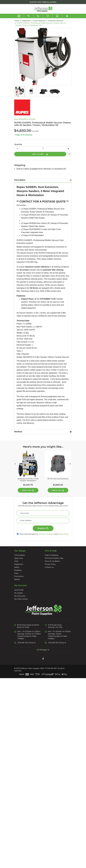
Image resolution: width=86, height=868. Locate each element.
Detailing (18, 570)
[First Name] (43, 513)
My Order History (21, 599)
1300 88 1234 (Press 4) (27, 643)
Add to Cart (40, 154)
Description (20, 180)
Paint (16, 573)
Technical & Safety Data (54, 558)
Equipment (19, 564)
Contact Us (49, 567)
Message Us (43, 650)
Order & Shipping (51, 555)
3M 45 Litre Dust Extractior (58, 479)
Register (43, 528)
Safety (17, 567)
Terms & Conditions (46, 534)
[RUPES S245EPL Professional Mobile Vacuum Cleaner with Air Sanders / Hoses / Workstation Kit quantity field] (43, 148)
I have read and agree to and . (43, 534)
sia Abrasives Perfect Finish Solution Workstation (28, 480)
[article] (28, 472)
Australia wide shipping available (43, 2)
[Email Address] (43, 520)
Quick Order (19, 590)
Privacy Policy (63, 534)
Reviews (18, 432)
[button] (70, 154)
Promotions (19, 576)
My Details (18, 593)
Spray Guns (19, 558)
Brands (17, 579)
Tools (16, 561)
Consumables (20, 555)
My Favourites (20, 596)
